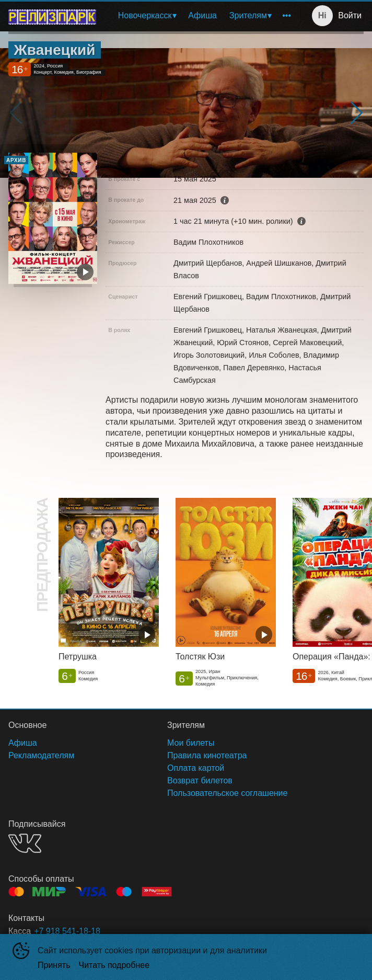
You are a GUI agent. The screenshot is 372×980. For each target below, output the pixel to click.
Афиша (202, 15)
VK (25, 843)
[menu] (200, 16)
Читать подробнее (114, 965)
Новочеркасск (145, 15)
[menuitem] (147, 16)
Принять (54, 965)
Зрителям (248, 15)
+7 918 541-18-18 (67, 931)
